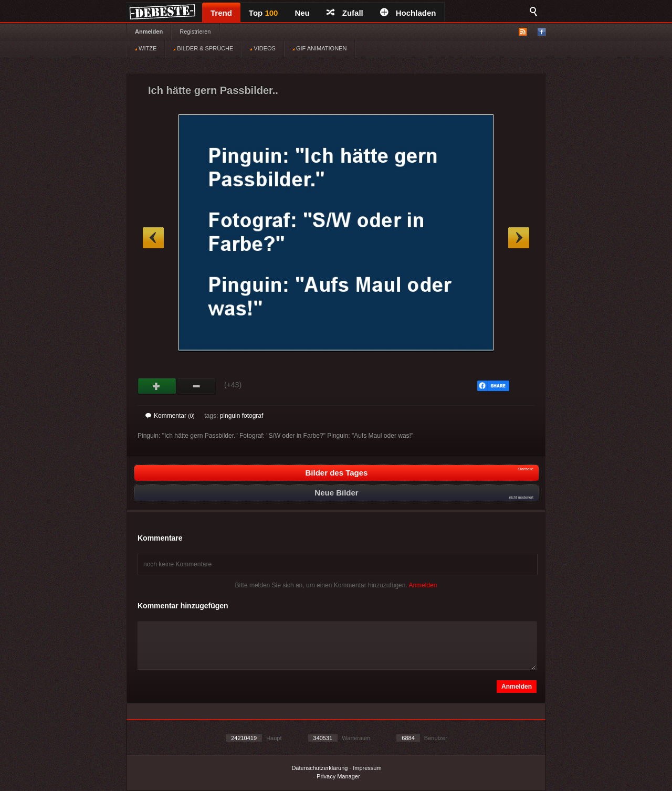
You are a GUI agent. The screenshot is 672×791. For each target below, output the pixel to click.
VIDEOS (263, 48)
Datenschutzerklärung (319, 768)
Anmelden (149, 31)
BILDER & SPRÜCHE (203, 48)
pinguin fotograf (242, 416)
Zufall (345, 13)
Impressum (367, 768)
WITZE (146, 48)
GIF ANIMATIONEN (319, 48)
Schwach (197, 386)
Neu (302, 13)
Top (264, 13)
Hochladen (408, 13)
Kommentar (170, 416)
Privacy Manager (338, 776)
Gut (157, 386)
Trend (221, 13)
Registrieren (195, 31)
